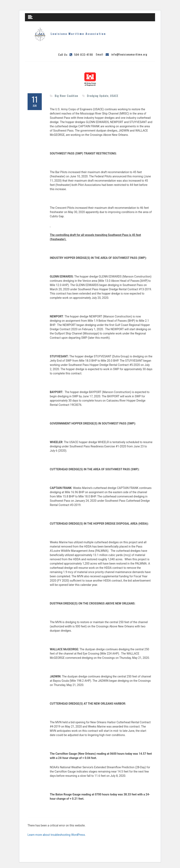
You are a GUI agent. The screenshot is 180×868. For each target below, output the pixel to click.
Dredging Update (98, 96)
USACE (114, 96)
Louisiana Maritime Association (78, 34)
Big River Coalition (66, 96)
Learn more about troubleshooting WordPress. (57, 835)
